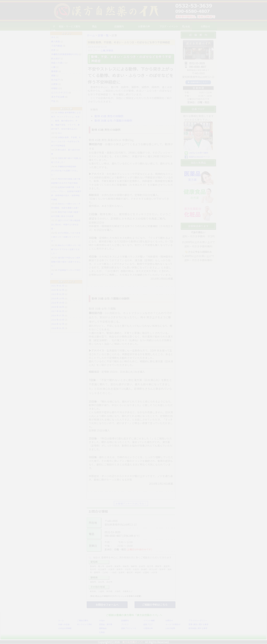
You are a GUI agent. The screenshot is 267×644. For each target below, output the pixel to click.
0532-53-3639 (112, 532)
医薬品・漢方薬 (106, 624)
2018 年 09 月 (58, 303)
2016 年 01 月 (58, 328)
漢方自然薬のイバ (132, 642)
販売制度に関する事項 (198, 628)
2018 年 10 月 (58, 298)
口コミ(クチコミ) (60, 92)
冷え (53, 37)
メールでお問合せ (173, 624)
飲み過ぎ (56, 58)
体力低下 (56, 80)
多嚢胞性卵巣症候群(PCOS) (65, 54)
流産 (53, 50)
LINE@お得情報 (65, 628)
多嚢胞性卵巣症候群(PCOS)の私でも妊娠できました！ (65, 170)
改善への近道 (64, 624)
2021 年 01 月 (58, 286)
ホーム (55, 26)
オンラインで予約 (84, 624)
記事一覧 (103, 35)
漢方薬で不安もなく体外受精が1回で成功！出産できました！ (66, 262)
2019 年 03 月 (58, 294)
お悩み (102, 621)
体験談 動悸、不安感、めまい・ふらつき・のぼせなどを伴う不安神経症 (66, 141)
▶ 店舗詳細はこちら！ (198, 82)
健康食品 (103, 628)
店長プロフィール (129, 628)
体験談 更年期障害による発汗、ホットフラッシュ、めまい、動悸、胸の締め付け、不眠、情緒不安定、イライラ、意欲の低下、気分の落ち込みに (66, 121)
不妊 (53, 101)
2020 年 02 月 (58, 290)
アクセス (125, 624)
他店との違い (58, 63)
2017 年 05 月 (58, 311)
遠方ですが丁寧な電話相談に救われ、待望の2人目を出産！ (66, 224)
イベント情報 (149, 621)
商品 (96, 26)
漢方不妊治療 (58, 97)
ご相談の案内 (83, 621)
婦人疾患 (56, 41)
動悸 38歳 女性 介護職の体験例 (113, 120)
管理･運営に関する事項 (198, 624)
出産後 (54, 84)
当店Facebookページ (199, 157)
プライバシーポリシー (198, 621)
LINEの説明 (170, 628)
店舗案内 (125, 621)
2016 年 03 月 (58, 320)
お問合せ (169, 621)
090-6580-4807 (113, 536)
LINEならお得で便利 (199, 153)
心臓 (103, 50)
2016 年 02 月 (58, 324)
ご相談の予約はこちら (155, 605)
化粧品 (102, 632)
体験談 (110, 50)
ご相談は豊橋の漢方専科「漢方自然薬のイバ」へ (134, 615)
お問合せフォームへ (107, 605)
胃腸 (53, 75)
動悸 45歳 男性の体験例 (109, 116)
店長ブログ (148, 624)
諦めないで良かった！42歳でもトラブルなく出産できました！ (66, 249)
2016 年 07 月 (58, 315)
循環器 (54, 71)
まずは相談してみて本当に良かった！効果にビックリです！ (66, 237)
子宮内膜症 (57, 46)
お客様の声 (145, 26)
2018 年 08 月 (58, 307)
